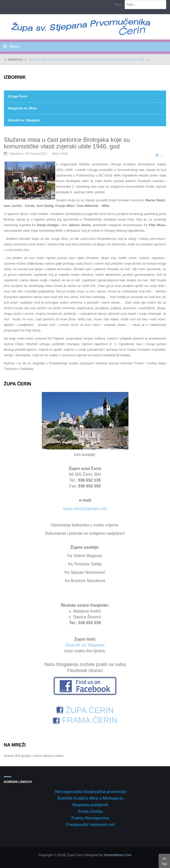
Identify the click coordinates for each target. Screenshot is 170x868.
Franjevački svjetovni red (90, 825)
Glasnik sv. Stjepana (24, 120)
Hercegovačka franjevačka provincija (90, 792)
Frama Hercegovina (90, 818)
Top (164, 860)
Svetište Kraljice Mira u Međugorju (90, 798)
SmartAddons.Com (118, 855)
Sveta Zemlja (90, 811)
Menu (11, 46)
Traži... (119, 5)
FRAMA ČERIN (85, 720)
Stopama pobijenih (90, 805)
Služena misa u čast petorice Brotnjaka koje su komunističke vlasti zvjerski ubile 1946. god (67, 143)
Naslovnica (15, 60)
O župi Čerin (18, 96)
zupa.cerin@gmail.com (85, 509)
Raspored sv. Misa (22, 108)
